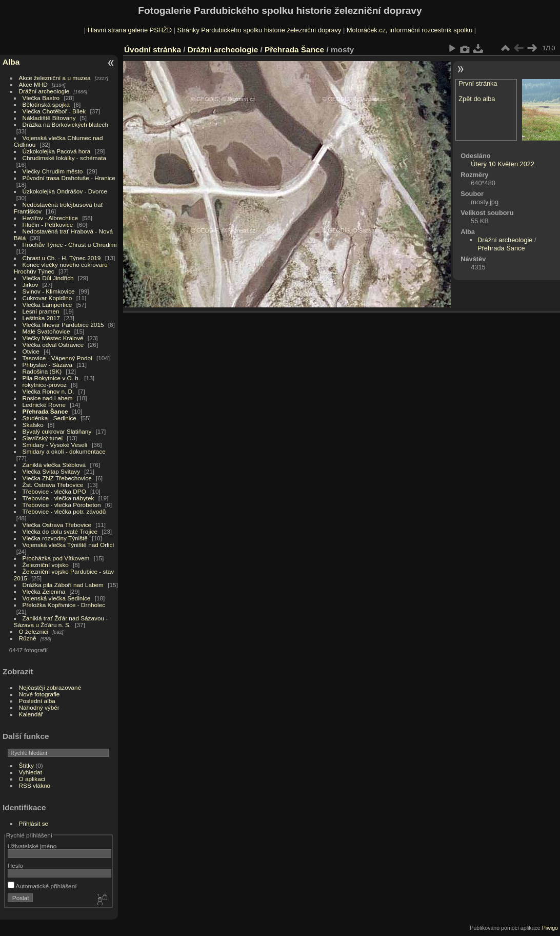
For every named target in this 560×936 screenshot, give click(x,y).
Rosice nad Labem (48, 398)
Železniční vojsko (47, 565)
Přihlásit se (34, 823)
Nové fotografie (39, 694)
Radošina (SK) (42, 371)
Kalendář (31, 714)
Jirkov (31, 285)
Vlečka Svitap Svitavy (51, 471)
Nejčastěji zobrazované (50, 687)
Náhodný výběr (39, 707)
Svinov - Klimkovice (49, 291)
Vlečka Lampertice (47, 305)
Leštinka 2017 (41, 318)
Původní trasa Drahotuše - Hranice (69, 178)
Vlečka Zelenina (44, 591)
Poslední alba (37, 701)
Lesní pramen (41, 311)
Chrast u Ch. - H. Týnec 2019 (62, 258)
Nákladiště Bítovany (49, 118)
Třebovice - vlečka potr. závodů (64, 511)
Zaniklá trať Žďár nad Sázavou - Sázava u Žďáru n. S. (61, 621)
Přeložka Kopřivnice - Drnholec (64, 605)
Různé (28, 638)
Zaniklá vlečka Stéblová (54, 465)
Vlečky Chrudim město (53, 171)
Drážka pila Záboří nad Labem (63, 585)
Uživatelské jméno (32, 846)
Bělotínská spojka (46, 104)
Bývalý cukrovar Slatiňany (57, 431)
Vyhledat (31, 772)
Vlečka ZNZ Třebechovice (57, 478)
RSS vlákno (35, 785)
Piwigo (550, 928)
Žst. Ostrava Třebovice (53, 485)
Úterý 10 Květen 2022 (503, 164)
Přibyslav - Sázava (47, 365)
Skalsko (33, 425)
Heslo (15, 865)
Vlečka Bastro (41, 98)
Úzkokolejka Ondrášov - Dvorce (65, 191)
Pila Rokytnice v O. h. (51, 378)
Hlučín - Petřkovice (48, 225)
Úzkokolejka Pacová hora (57, 151)
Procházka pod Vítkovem (56, 558)
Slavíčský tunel (43, 438)
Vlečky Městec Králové (53, 338)
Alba (11, 62)
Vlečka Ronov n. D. (48, 391)
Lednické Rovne (44, 405)
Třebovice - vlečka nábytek (58, 498)
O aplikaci (32, 779)
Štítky (26, 765)
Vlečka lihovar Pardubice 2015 (63, 325)
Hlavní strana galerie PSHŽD (130, 30)
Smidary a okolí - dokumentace (64, 451)
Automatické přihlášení (42, 886)
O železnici (34, 631)
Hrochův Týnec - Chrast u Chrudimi (70, 245)
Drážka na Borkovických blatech (65, 124)
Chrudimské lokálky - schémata (64, 158)
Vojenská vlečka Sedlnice (57, 598)
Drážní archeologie (44, 91)
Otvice (31, 351)
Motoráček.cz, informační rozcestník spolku (409, 30)
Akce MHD (33, 84)
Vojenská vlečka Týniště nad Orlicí (68, 545)
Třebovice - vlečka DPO (54, 491)
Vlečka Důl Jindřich (48, 278)
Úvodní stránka (153, 50)
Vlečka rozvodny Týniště (55, 538)
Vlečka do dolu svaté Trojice (60, 531)
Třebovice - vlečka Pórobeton (62, 505)
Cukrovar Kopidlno (47, 298)
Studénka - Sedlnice (49, 418)
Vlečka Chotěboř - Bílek (54, 111)
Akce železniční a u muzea (55, 78)
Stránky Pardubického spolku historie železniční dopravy (259, 30)
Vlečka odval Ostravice (53, 345)
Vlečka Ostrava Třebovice (57, 525)
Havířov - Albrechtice (51, 218)
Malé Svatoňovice (46, 331)
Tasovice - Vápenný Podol (57, 358)
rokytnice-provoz (45, 385)
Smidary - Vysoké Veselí (55, 445)
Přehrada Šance (45, 411)
